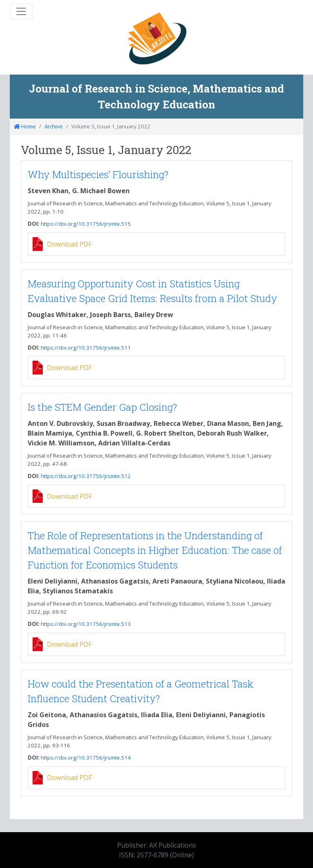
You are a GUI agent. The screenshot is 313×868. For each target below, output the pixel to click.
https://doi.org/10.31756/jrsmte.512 (86, 476)
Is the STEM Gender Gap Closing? (102, 407)
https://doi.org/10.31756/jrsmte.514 (86, 758)
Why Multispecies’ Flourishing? (98, 174)
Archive (54, 126)
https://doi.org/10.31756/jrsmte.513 (86, 624)
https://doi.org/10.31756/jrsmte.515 (86, 224)
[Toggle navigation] (21, 11)
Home (25, 126)
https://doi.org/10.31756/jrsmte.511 (86, 348)
